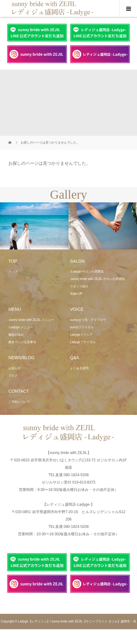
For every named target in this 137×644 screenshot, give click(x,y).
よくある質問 (79, 368)
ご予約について (19, 402)
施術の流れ (16, 335)
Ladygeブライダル (83, 342)
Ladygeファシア (81, 335)
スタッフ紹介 (79, 286)
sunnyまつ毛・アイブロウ (88, 320)
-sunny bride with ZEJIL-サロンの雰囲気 (98, 279)
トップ (13, 271)
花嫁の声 (76, 294)
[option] (34, 226)
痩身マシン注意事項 (22, 342)
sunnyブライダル (82, 327)
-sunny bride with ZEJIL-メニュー (31, 320)
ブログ (13, 376)
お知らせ (15, 368)
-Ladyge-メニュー (21, 327)
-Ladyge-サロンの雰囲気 (87, 271)
